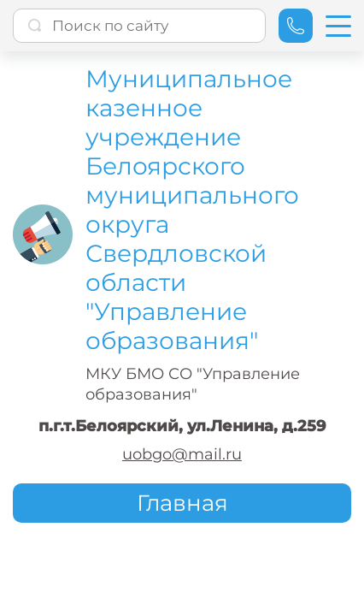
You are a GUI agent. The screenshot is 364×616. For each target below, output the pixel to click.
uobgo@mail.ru (182, 454)
